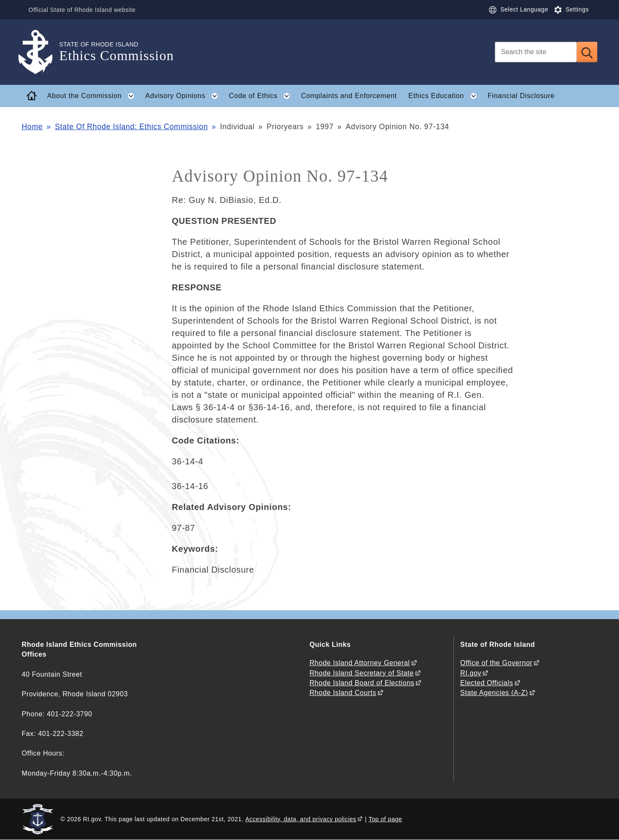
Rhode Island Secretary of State (361, 673)
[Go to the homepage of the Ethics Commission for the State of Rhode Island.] (41, 52)
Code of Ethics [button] (262, 96)
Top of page (385, 819)
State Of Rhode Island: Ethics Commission (132, 127)
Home (32, 127)
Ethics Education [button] (445, 96)
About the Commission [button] (93, 96)
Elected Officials (487, 683)
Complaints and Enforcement (349, 96)
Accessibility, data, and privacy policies (301, 819)
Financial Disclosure (521, 96)
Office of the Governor (496, 663)
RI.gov (471, 673)
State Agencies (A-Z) (494, 693)
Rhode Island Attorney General (359, 663)
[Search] (536, 52)
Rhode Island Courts (343, 693)
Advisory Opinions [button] (184, 96)
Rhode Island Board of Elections (362, 683)
